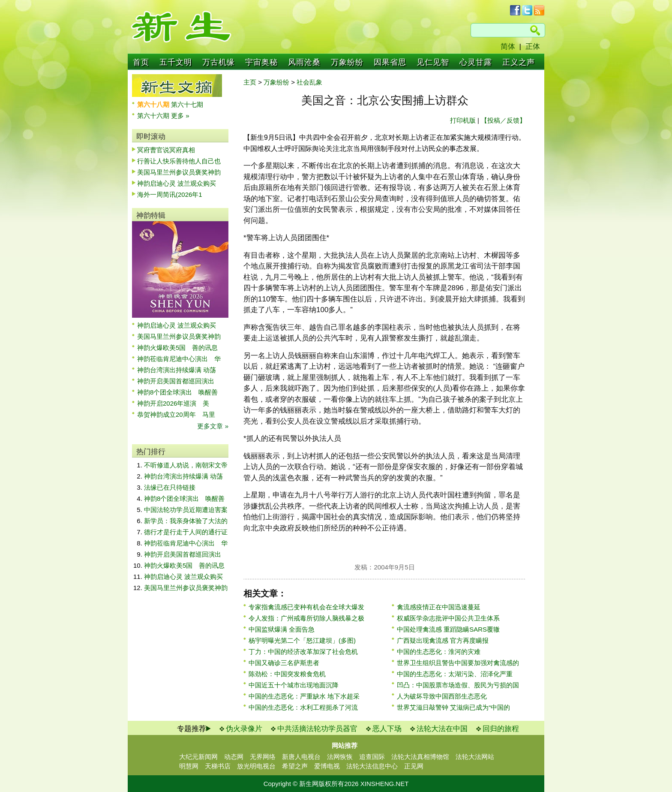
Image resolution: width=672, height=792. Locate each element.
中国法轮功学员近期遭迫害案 (186, 510)
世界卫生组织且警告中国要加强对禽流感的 (458, 663)
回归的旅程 (501, 729)
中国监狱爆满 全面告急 (282, 629)
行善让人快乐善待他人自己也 (179, 161)
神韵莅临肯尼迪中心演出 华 (179, 359)
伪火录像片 (244, 729)
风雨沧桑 (304, 62)
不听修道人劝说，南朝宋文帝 (186, 465)
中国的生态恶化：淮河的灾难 (439, 652)
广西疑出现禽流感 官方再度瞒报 (443, 640)
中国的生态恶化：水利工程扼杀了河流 (303, 707)
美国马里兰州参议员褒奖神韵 (179, 172)
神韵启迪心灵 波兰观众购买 (177, 183)
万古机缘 (219, 62)
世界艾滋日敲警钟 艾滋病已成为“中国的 (453, 707)
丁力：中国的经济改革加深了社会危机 (303, 652)
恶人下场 (387, 729)
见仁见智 (433, 62)
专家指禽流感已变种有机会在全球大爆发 (306, 607)
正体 (533, 47)
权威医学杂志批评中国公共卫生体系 (448, 618)
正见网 (414, 766)
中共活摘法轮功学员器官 (317, 729)
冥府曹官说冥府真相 (166, 150)
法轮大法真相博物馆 (420, 757)
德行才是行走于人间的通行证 (186, 532)
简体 (508, 47)
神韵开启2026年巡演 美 (173, 403)
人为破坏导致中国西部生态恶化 (442, 696)
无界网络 (263, 757)
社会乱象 (309, 82)
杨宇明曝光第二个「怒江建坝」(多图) (302, 640)
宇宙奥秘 (261, 62)
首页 (141, 62)
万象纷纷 (347, 62)
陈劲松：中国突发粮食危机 (287, 674)
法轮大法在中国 (442, 729)
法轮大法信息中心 (372, 766)
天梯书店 (218, 766)
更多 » (180, 116)
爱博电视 (327, 766)
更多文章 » (213, 426)
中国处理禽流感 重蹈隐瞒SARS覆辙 (448, 629)
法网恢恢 (340, 757)
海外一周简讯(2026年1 (170, 194)
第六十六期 (154, 116)
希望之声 (295, 766)
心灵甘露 (476, 62)
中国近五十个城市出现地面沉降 (294, 685)
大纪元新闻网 (198, 757)
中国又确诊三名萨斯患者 (284, 663)
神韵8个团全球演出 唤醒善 (177, 392)
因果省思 (390, 62)
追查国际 (372, 757)
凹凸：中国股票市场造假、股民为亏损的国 (458, 685)
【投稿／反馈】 (503, 120)
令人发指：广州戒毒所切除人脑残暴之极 (306, 618)
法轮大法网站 (475, 757)
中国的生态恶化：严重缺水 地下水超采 (304, 696)
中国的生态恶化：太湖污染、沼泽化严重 (455, 674)
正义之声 (519, 62)
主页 (250, 82)
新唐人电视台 (301, 757)
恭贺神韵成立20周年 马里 (176, 414)
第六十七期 (187, 104)
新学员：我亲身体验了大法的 (186, 521)
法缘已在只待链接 (170, 487)
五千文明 (176, 62)
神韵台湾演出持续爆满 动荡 (177, 370)
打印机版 (463, 120)
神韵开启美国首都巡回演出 (179, 381)
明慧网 (189, 766)
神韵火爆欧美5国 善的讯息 (177, 348)
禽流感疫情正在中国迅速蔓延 (439, 607)
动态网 (234, 757)
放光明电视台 (256, 766)
